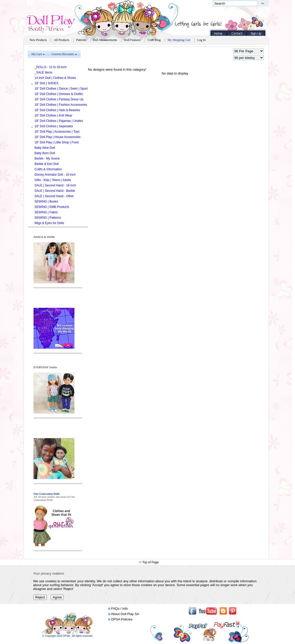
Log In (201, 40)
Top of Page (150, 562)
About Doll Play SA (125, 614)
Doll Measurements (105, 40)
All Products (61, 40)
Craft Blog (154, 40)
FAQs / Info (119, 609)
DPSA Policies (122, 619)
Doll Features (132, 40)
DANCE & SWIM (44, 237)
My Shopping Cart (179, 40)
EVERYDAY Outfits (45, 367)
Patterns (81, 40)
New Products (38, 40)
